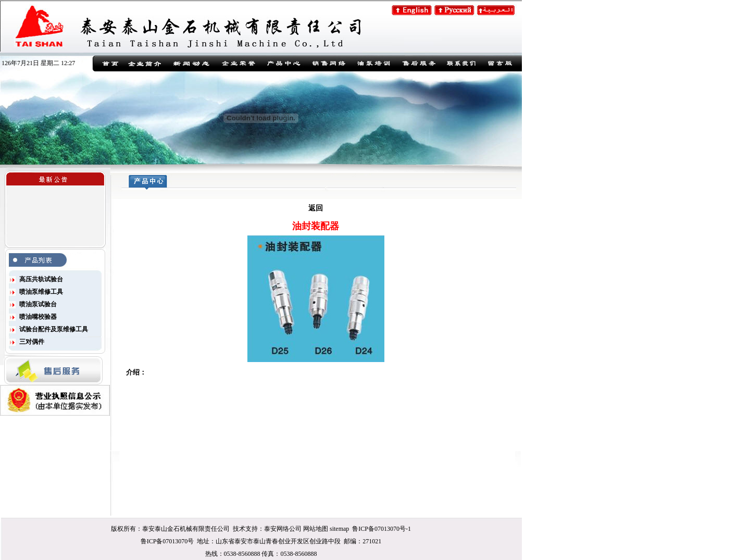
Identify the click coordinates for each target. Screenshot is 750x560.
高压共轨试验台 (41, 279)
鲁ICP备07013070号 (167, 541)
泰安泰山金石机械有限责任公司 (186, 529)
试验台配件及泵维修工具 (54, 329)
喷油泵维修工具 (41, 292)
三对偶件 (32, 342)
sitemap (339, 529)
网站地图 (316, 529)
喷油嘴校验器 (38, 317)
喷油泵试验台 (38, 304)
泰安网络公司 (283, 529)
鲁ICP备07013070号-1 (382, 529)
